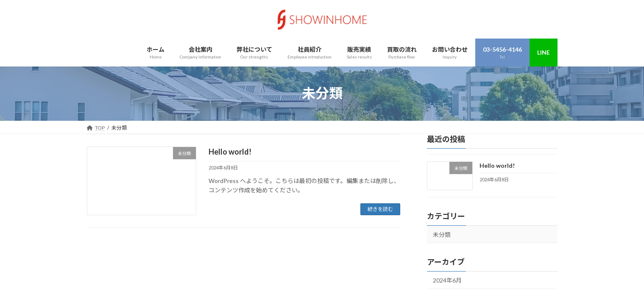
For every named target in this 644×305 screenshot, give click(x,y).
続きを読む (380, 209)
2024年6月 (447, 280)
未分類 (442, 234)
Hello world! (230, 152)
